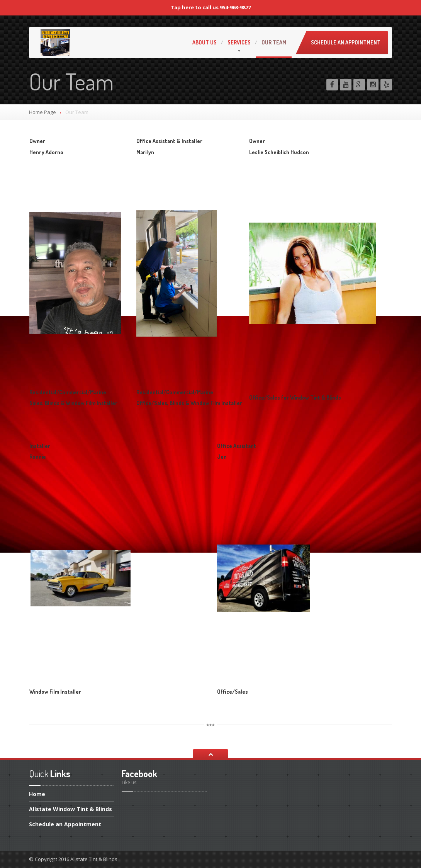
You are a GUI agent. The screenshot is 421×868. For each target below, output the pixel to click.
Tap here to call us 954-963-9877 (211, 7)
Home (37, 795)
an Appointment (65, 824)
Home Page (42, 112)
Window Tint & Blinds (70, 809)
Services (239, 42)
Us (205, 42)
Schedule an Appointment (346, 42)
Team (274, 42)
